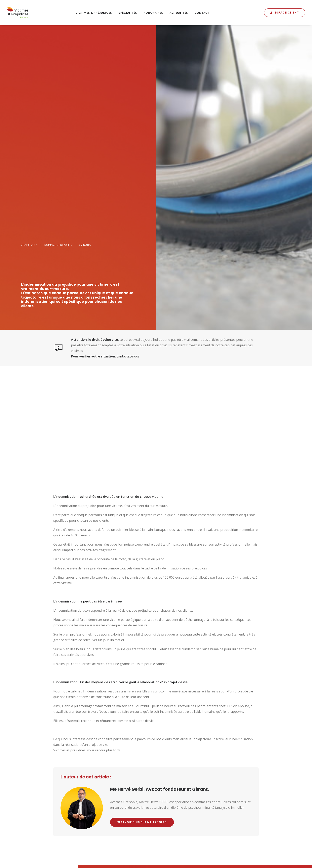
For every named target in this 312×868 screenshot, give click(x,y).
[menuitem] (94, 13)
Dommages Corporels (58, 48)
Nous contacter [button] (116, 726)
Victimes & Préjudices (94, 13)
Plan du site (126, 848)
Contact (202, 13)
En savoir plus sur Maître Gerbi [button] (142, 625)
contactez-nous (128, 160)
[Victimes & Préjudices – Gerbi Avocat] (18, 13)
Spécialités (128, 13)
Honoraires (153, 13)
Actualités (179, 13)
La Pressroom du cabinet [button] (269, 810)
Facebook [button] (155, 726)
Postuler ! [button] (184, 811)
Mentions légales (106, 848)
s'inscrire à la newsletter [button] (122, 810)
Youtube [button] (191, 726)
